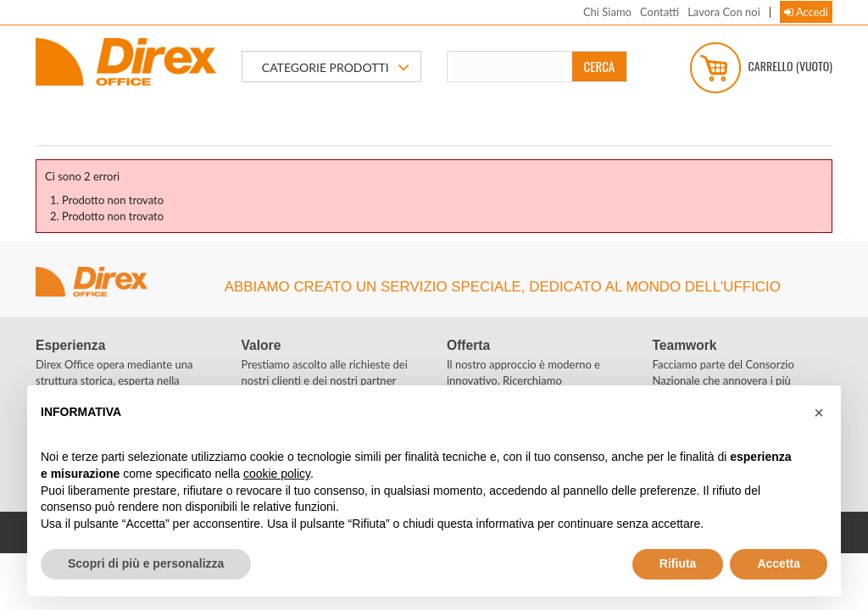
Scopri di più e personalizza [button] (146, 563)
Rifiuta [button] (678, 563)
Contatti (659, 12)
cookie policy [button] (277, 474)
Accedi (806, 12)
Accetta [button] (779, 563)
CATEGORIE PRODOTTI (336, 68)
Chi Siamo (607, 12)
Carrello (761, 68)
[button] (819, 413)
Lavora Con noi (724, 12)
